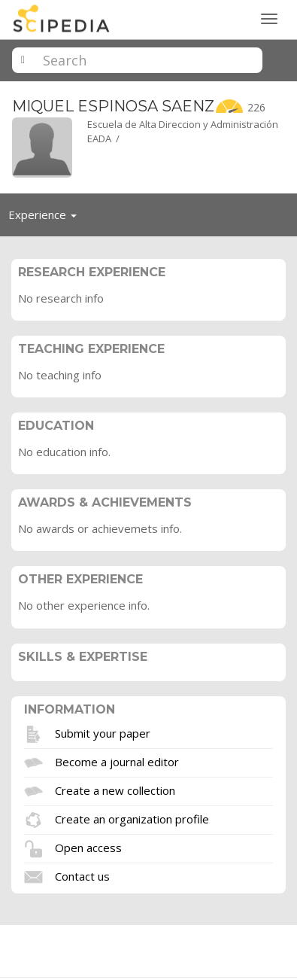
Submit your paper (103, 732)
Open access (88, 847)
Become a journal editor (117, 761)
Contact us (82, 875)
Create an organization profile (132, 818)
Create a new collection (115, 790)
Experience (47, 218)
